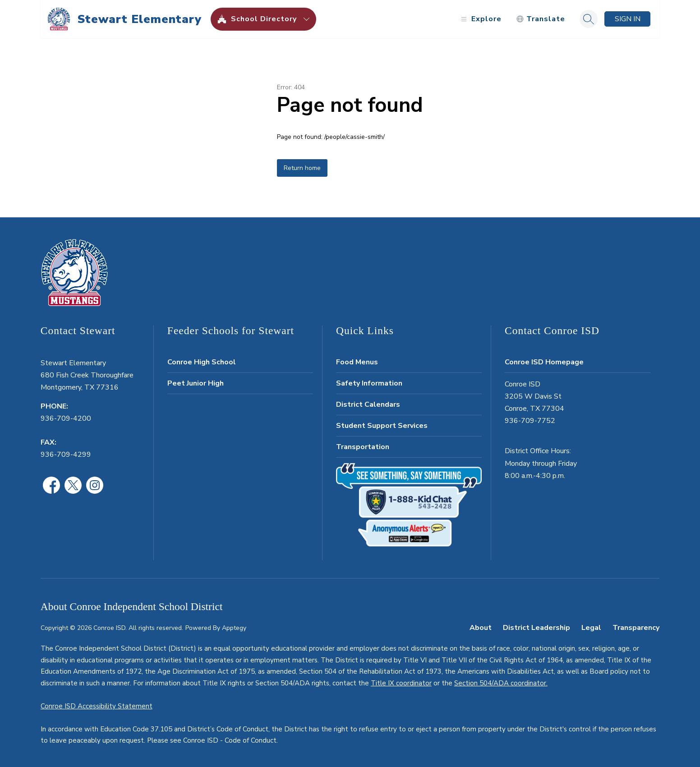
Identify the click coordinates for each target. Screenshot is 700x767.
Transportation (363, 447)
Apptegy (234, 628)
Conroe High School (202, 362)
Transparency (636, 628)
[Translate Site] (541, 19)
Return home (302, 168)
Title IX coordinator (401, 683)
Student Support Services (382, 426)
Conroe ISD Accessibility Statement (97, 706)
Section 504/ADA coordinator (500, 683)
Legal (591, 628)
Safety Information (369, 383)
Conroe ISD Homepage (544, 362)
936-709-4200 (66, 418)
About (481, 628)
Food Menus (357, 362)
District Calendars (368, 404)
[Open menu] (480, 19)
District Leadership (537, 628)
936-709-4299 (66, 455)
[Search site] (589, 19)
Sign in (628, 19)
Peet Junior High (196, 383)
